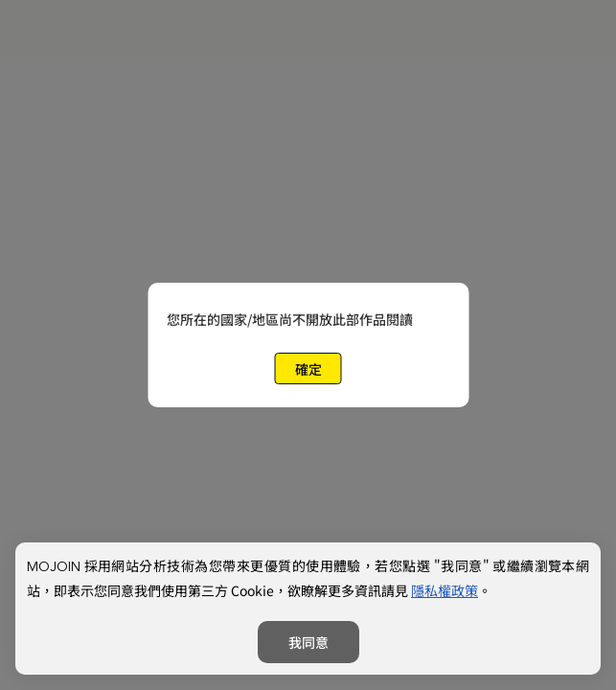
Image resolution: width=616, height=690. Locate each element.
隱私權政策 (445, 590)
